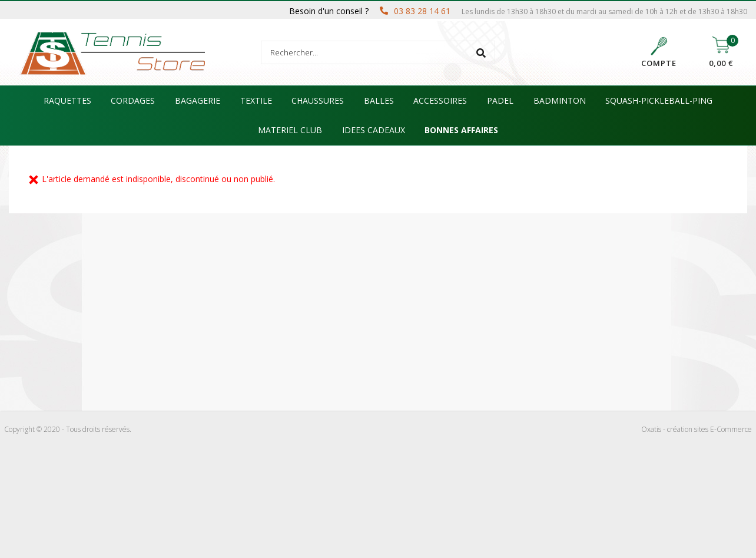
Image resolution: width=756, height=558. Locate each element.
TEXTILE (256, 100)
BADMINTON (560, 100)
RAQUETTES (67, 100)
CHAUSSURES (318, 100)
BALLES (379, 100)
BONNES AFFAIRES (461, 130)
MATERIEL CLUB (290, 130)
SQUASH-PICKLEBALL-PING (659, 100)
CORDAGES (133, 100)
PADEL (500, 100)
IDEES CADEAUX (374, 130)
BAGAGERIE (198, 100)
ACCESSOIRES (440, 100)
